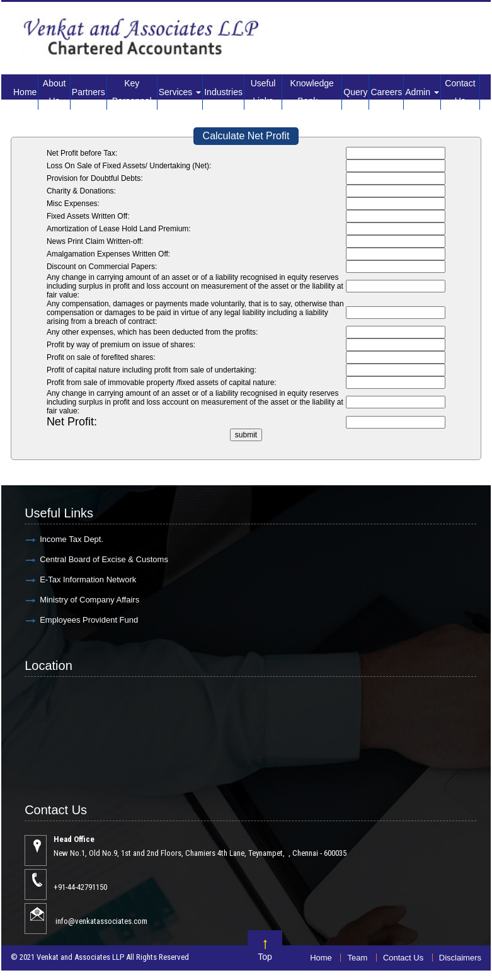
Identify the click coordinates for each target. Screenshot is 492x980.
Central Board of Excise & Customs (104, 559)
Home (25, 92)
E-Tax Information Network (88, 579)
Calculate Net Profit (246, 136)
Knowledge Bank (312, 92)
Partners (89, 92)
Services (180, 92)
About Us (54, 92)
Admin (422, 92)
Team (357, 958)
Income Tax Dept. (72, 539)
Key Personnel (132, 92)
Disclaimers (460, 958)
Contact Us (460, 92)
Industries (223, 92)
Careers (386, 92)
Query (355, 92)
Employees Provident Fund (89, 620)
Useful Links (263, 92)
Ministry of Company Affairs (89, 600)
